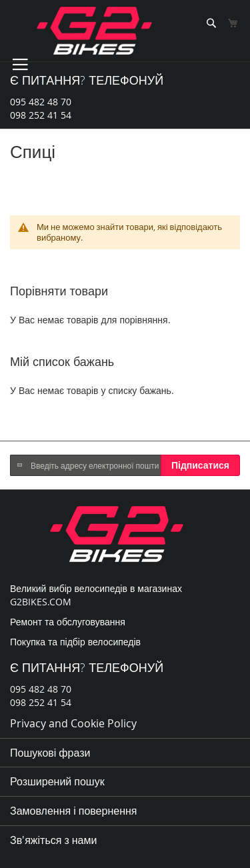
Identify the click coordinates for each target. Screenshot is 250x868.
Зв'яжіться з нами (53, 840)
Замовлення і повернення (73, 811)
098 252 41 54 (41, 115)
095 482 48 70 (41, 102)
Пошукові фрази (50, 753)
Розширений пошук (57, 781)
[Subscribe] (200, 465)
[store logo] (94, 31)
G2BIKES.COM (41, 602)
